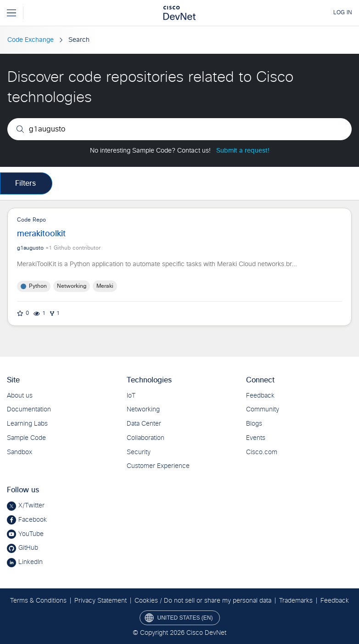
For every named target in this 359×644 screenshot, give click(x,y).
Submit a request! (243, 151)
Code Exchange (31, 40)
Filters (25, 183)
